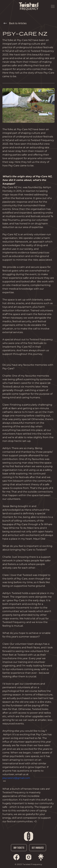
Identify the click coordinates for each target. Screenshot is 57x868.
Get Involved (38, 848)
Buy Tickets (19, 848)
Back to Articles (15, 23)
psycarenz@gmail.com (16, 778)
